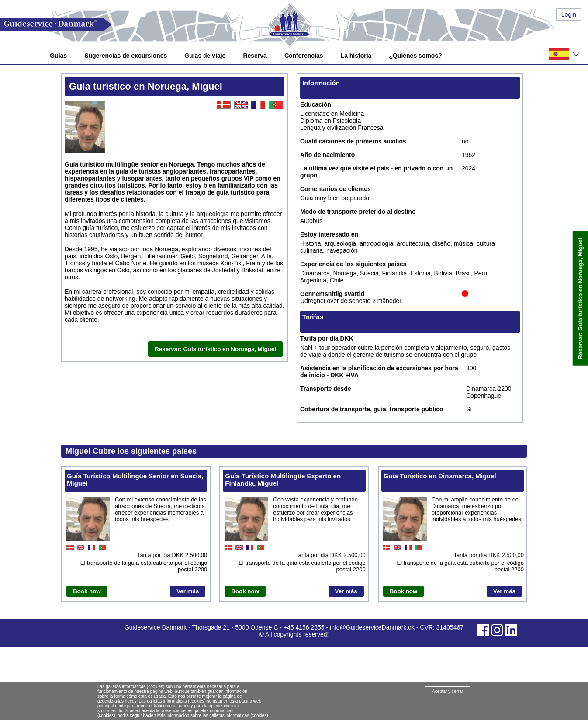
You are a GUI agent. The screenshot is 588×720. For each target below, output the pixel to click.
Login (569, 14)
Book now (87, 591)
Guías (58, 56)
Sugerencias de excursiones (126, 56)
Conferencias (304, 56)
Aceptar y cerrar (448, 691)
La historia (356, 56)
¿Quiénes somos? (415, 56)
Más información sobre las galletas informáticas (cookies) (213, 715)
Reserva (255, 56)
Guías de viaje (205, 56)
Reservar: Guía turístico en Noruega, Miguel (580, 299)
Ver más (188, 591)
